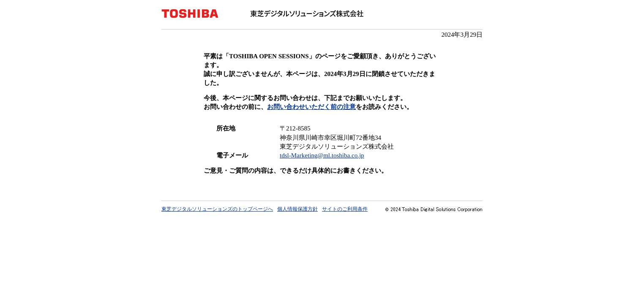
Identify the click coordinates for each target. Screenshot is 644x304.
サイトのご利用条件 (345, 209)
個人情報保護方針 (297, 209)
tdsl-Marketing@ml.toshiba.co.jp (322, 155)
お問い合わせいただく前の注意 (311, 107)
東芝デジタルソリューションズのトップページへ (217, 209)
